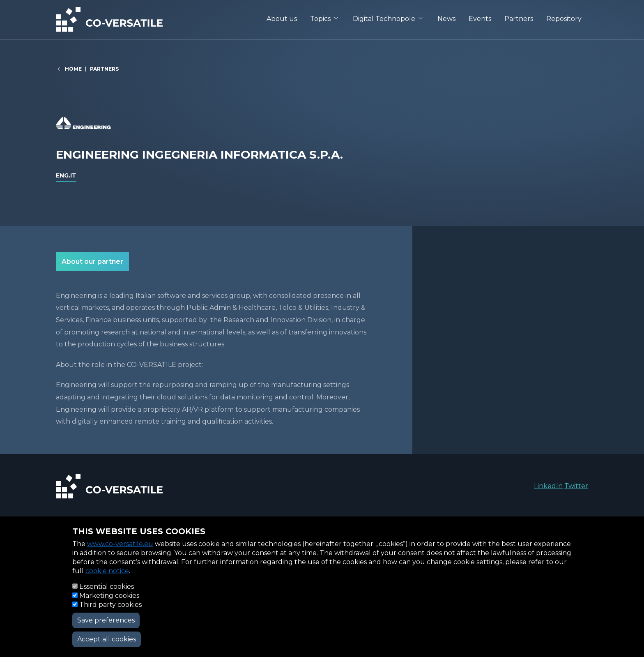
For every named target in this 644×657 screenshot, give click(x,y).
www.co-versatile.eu (120, 544)
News (446, 19)
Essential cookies (107, 587)
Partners (519, 19)
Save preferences (106, 620)
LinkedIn (548, 486)
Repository (564, 19)
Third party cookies (110, 605)
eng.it (66, 175)
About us (282, 19)
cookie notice (107, 571)
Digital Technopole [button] (384, 19)
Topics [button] (320, 19)
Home (73, 69)
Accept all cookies (107, 639)
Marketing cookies (109, 596)
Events (480, 19)
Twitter (576, 486)
